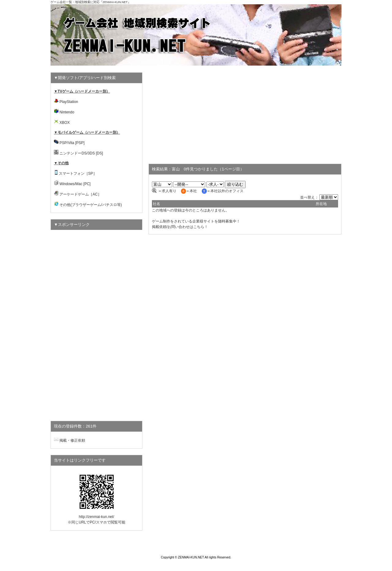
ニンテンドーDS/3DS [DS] (81, 153)
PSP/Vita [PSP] (72, 143)
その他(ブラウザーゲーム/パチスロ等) (90, 205)
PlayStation (69, 102)
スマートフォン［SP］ (78, 173)
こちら (199, 227)
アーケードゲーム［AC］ (80, 194)
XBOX (64, 123)
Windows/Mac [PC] (75, 184)
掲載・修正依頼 (72, 440)
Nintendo (67, 112)
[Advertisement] (245, 115)
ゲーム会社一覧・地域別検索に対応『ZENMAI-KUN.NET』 (91, 2)
